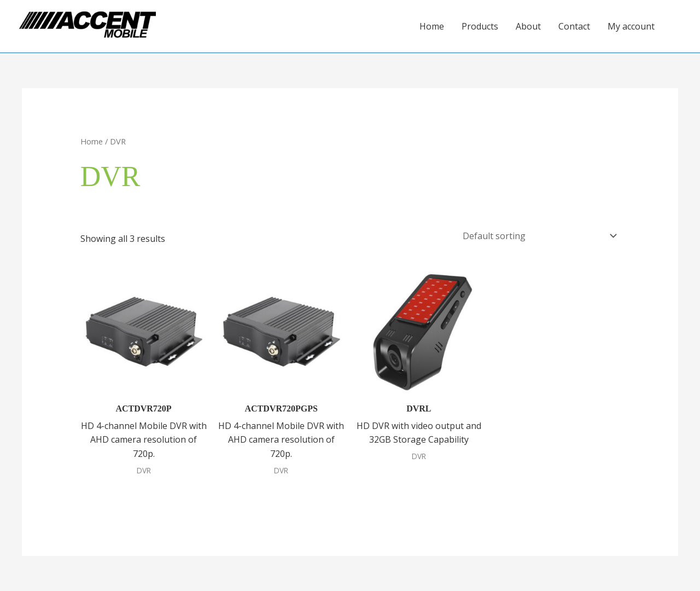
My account (631, 26)
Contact (574, 26)
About (528, 26)
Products (480, 26)
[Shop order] (538, 236)
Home (432, 26)
